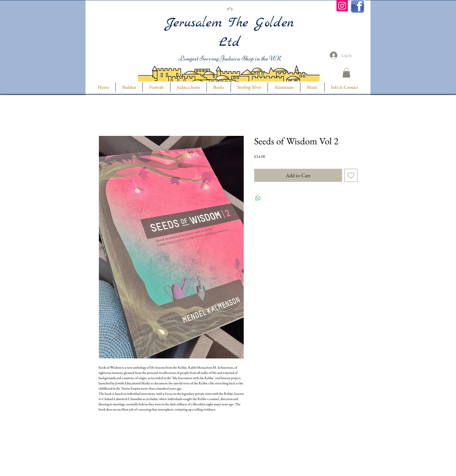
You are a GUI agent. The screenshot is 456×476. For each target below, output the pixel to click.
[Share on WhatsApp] (258, 198)
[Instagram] (342, 6)
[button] (346, 73)
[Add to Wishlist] (351, 175)
